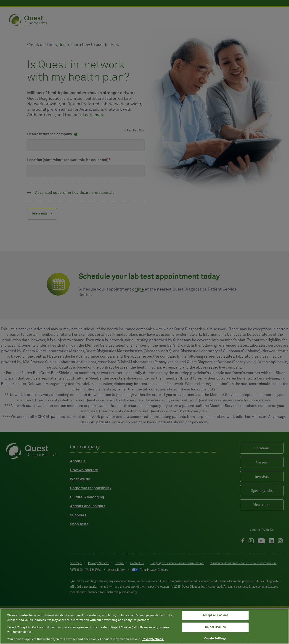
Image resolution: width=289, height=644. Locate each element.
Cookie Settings (215, 639)
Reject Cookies (215, 627)
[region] (144, 626)
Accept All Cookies (215, 615)
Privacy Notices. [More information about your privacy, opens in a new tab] (153, 639)
